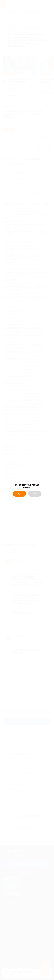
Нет (35, 494)
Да (19, 494)
